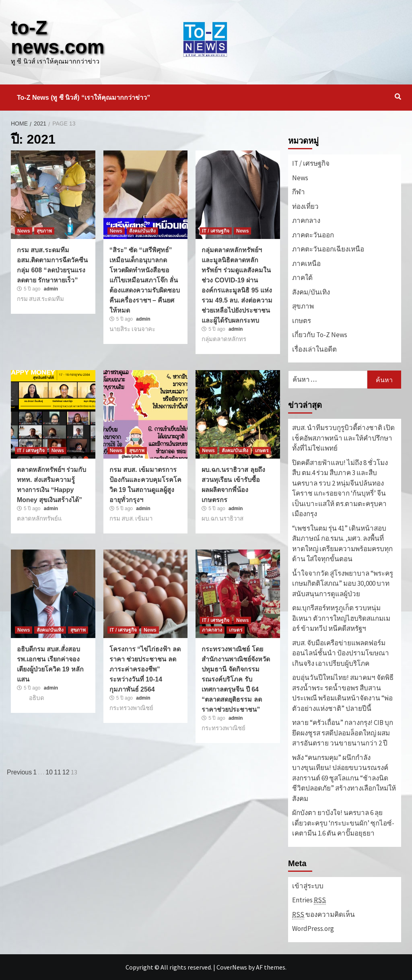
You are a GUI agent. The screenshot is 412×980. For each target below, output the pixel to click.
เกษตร (262, 451)
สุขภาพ (44, 231)
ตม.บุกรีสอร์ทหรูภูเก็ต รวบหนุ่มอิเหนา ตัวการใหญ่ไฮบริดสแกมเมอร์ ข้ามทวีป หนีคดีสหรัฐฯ (341, 618)
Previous (19, 772)
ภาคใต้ (302, 278)
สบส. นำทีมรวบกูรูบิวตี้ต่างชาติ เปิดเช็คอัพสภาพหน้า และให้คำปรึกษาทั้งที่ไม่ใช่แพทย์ (343, 438)
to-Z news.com (58, 37)
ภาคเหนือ (306, 264)
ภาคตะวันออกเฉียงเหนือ (328, 249)
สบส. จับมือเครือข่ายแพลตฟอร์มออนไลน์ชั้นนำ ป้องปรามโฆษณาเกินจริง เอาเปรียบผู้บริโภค (341, 653)
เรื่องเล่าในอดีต (314, 349)
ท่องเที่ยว (305, 206)
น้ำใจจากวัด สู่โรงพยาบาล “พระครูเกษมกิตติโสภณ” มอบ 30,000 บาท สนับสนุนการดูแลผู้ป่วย (343, 584)
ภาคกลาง (212, 630)
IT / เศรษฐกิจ (216, 231)
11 (58, 772)
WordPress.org (313, 929)
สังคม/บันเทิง (142, 231)
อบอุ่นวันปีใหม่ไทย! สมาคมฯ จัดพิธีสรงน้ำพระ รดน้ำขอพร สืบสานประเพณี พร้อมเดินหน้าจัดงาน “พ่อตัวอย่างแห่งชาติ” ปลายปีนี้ (343, 693)
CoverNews (232, 967)
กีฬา (299, 192)
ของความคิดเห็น (323, 915)
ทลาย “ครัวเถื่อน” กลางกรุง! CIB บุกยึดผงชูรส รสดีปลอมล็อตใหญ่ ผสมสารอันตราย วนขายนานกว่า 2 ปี (343, 733)
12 (66, 772)
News (24, 231)
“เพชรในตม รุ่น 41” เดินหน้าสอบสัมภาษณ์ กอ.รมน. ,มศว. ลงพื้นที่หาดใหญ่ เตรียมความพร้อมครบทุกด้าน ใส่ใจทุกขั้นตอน (342, 544)
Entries (309, 900)
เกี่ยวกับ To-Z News (320, 335)
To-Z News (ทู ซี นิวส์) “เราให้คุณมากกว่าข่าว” (83, 98)
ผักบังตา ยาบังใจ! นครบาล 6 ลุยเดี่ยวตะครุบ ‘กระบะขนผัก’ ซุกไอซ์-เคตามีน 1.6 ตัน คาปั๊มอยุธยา (343, 823)
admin (51, 289)
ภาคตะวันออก (313, 235)
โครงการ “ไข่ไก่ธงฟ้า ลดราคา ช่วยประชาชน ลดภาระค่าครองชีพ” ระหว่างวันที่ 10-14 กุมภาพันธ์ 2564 (145, 669)
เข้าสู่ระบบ (308, 886)
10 (49, 772)
